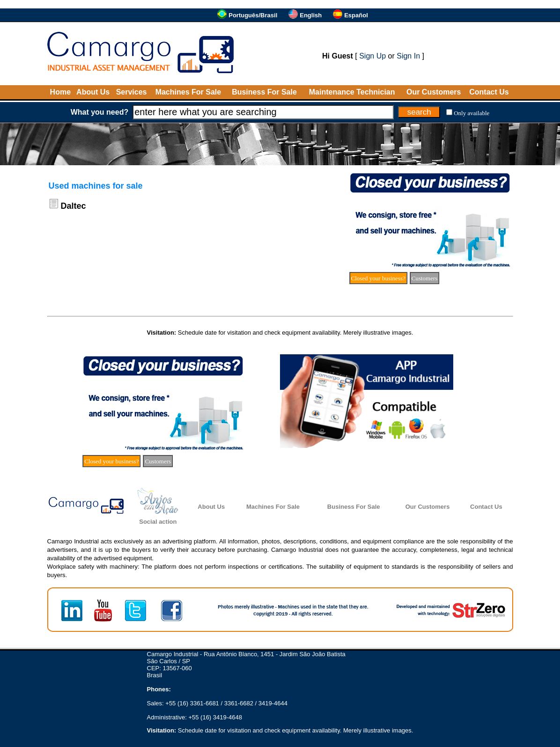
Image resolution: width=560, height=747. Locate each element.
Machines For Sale (188, 92)
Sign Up (372, 56)
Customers (425, 278)
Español (356, 15)
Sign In (408, 56)
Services (132, 92)
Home (60, 92)
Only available (472, 113)
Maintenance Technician (352, 92)
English (311, 15)
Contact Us (489, 92)
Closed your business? (378, 278)
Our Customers (434, 92)
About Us (93, 92)
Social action (158, 522)
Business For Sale (264, 92)
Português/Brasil (253, 15)
